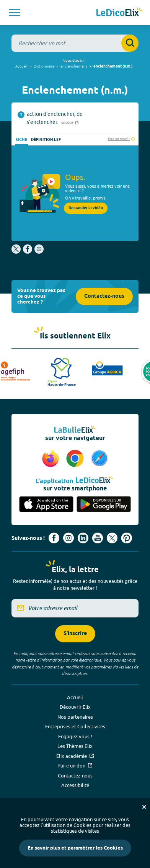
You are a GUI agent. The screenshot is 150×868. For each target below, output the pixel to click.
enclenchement (74, 66)
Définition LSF (46, 140)
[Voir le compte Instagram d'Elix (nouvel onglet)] (68, 538)
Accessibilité (75, 785)
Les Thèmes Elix (75, 746)
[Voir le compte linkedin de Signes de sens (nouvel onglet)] (83, 538)
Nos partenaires (75, 717)
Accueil (21, 66)
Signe (21, 140)
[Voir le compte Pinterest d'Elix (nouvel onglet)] (127, 538)
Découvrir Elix (75, 707)
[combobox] (75, 43)
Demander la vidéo (86, 208)
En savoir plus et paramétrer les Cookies (75, 848)
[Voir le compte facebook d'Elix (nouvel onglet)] (54, 538)
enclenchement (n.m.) (113, 66)
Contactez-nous (104, 296)
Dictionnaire (44, 66)
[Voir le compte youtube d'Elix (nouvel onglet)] (98, 538)
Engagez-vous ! (75, 736)
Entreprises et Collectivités (75, 726)
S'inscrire (75, 634)
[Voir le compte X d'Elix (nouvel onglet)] (112, 538)
